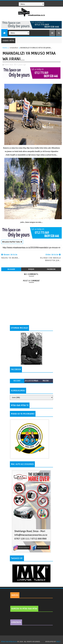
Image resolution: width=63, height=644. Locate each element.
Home (5, 48)
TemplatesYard (32, 638)
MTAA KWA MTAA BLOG (9, 642)
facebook (51, 269)
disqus (31, 269)
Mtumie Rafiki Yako (12, 242)
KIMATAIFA (16, 622)
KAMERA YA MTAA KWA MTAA (24, 609)
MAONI (46, 381)
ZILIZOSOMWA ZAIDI (32, 381)
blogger (11, 269)
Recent (17, 381)
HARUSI (15, 595)
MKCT (58, 642)
